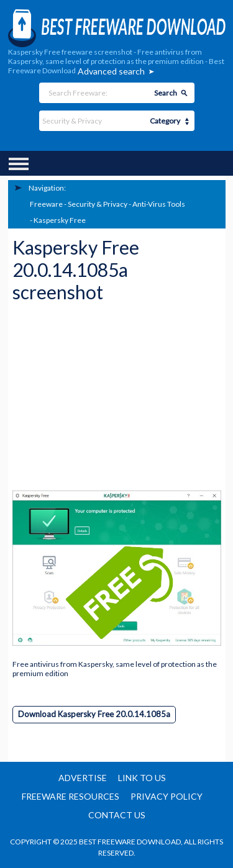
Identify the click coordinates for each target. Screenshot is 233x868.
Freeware (46, 204)
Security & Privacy (98, 204)
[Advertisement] (106, 400)
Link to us (142, 778)
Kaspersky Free (60, 220)
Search (166, 93)
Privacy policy (167, 796)
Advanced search (111, 71)
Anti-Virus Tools (159, 204)
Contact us (117, 815)
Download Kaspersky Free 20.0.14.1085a (94, 714)
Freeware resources (71, 796)
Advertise (83, 778)
